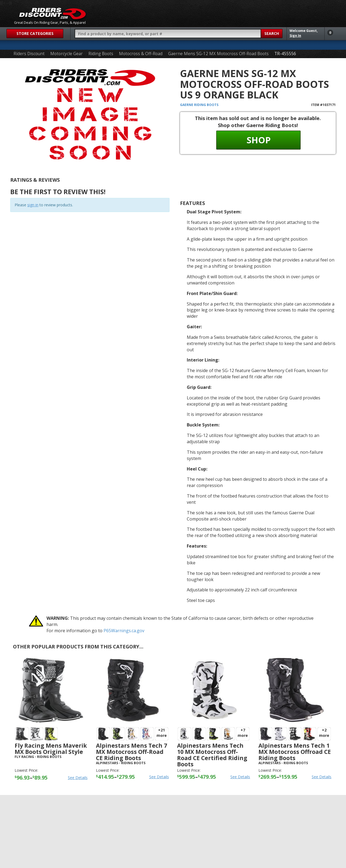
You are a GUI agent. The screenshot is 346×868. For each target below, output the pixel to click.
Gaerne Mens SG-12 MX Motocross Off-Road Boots (218, 54)
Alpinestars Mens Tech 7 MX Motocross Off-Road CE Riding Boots (132, 752)
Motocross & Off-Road (141, 54)
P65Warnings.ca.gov (124, 631)
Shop (259, 140)
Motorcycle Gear (66, 54)
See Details (78, 778)
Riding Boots (101, 54)
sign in (33, 205)
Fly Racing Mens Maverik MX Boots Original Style (51, 749)
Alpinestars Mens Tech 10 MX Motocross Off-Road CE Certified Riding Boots (212, 755)
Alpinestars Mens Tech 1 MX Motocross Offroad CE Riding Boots (295, 752)
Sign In (295, 36)
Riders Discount (29, 54)
